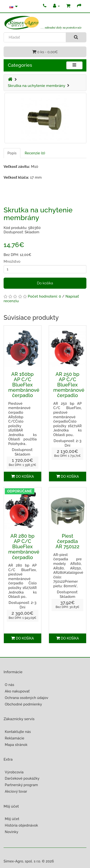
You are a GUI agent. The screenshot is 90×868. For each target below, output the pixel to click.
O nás (9, 685)
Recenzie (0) (35, 153)
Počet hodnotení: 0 (45, 296)
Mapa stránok (16, 745)
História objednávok (21, 825)
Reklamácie (15, 738)
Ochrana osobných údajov (27, 698)
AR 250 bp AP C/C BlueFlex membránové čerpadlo (69, 385)
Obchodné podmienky (23, 704)
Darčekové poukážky (22, 778)
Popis (12, 153)
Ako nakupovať (17, 691)
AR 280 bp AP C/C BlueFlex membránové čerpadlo (24, 547)
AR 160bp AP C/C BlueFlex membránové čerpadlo (24, 385)
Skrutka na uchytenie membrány (37, 86)
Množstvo (12, 261)
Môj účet (12, 819)
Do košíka (45, 283)
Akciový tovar (16, 791)
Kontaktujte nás (18, 732)
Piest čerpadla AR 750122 (67, 541)
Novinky (12, 832)
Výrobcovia (14, 772)
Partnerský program (21, 785)
